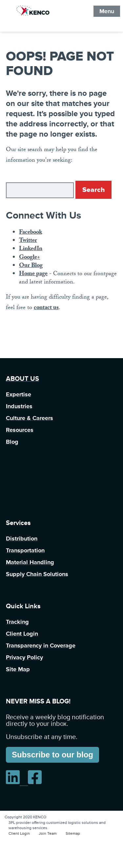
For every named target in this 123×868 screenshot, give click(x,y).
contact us (46, 308)
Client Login (19, 834)
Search (93, 190)
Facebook (31, 233)
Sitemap (73, 834)
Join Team (48, 834)
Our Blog (31, 266)
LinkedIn (31, 249)
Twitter (28, 241)
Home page (33, 274)
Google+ (30, 258)
